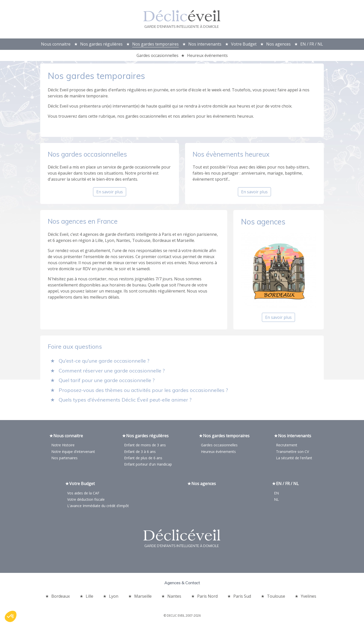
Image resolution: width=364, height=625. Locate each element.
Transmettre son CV (292, 453)
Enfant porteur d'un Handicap (148, 465)
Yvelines (309, 597)
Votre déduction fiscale (86, 500)
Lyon (114, 597)
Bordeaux (61, 597)
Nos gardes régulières (101, 44)
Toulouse (276, 597)
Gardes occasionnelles (157, 55)
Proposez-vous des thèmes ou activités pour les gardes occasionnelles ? (143, 391)
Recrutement (287, 446)
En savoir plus (110, 193)
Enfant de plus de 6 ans (143, 459)
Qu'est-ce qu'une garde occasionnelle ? (104, 362)
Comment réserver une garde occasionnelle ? (112, 372)
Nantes (174, 597)
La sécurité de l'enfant (294, 459)
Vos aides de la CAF (83, 494)
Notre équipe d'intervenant (73, 453)
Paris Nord (207, 597)
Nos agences (278, 44)
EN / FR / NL (312, 44)
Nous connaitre (56, 44)
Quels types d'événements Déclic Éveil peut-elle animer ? (125, 401)
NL (276, 500)
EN (276, 494)
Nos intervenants (205, 44)
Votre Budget (244, 44)
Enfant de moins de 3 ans (145, 446)
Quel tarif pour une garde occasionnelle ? (107, 381)
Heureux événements (207, 55)
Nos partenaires (64, 459)
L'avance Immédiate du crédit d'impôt (98, 507)
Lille (89, 597)
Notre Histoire (63, 446)
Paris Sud (242, 597)
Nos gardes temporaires (155, 44)
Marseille (143, 597)
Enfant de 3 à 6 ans (140, 453)
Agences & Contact (182, 584)
